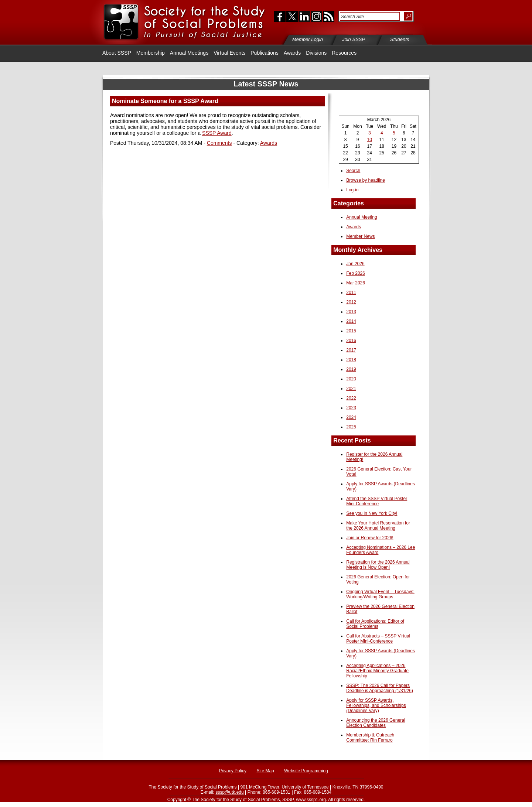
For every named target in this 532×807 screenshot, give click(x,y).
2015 (351, 331)
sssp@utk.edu (229, 792)
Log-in (352, 190)
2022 (351, 398)
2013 (351, 312)
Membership (151, 53)
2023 (351, 408)
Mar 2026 (356, 283)
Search (353, 171)
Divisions (316, 53)
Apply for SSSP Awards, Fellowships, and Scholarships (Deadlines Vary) (376, 705)
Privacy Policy (233, 771)
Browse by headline (366, 180)
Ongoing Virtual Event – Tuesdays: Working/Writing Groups (380, 594)
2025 (351, 427)
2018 (351, 360)
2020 (351, 379)
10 (370, 140)
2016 (351, 341)
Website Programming (306, 771)
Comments (219, 143)
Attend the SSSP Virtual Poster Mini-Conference (377, 501)
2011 (351, 293)
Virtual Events (229, 53)
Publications (265, 53)
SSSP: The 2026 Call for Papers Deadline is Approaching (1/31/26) (380, 688)
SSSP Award (217, 133)
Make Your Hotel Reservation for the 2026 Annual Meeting (378, 526)
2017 (351, 350)
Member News (360, 236)
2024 (351, 417)
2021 (351, 389)
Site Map (265, 771)
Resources (344, 53)
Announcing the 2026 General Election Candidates (376, 723)
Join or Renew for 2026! (370, 538)
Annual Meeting (362, 217)
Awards (292, 53)
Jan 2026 (355, 264)
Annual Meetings (189, 53)
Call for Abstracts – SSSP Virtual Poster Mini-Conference (378, 639)
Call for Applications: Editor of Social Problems (375, 624)
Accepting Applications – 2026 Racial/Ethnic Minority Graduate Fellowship (377, 671)
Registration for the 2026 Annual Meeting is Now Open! (378, 565)
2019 (351, 369)
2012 (351, 302)
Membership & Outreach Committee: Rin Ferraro (370, 738)
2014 (351, 321)
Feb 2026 (356, 273)
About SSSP (117, 53)
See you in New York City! (372, 513)
